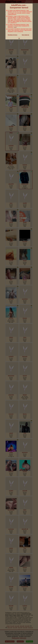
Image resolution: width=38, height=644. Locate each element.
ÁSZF (15, 27)
